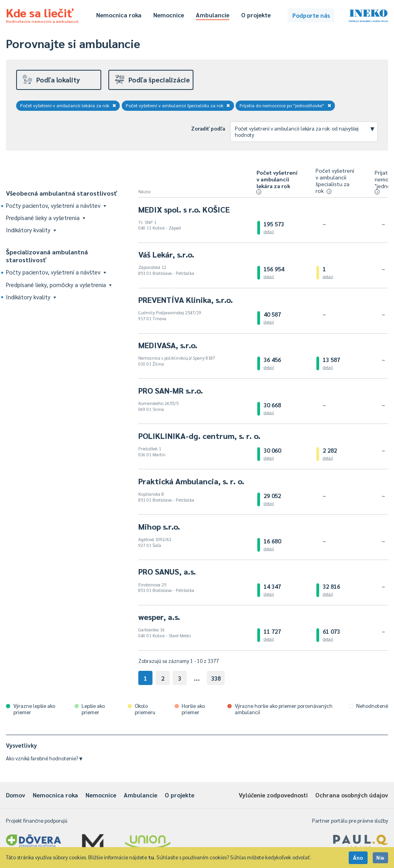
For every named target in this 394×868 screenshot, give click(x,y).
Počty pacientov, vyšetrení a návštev (56, 205)
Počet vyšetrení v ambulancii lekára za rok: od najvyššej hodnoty (305, 131)
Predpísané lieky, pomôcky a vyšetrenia (59, 285)
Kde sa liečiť (42, 14)
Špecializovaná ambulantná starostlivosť (47, 256)
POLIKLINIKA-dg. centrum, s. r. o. (199, 436)
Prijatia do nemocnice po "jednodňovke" (285, 105)
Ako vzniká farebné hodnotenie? (44, 758)
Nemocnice (169, 15)
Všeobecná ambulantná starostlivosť (62, 193)
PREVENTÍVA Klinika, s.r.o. (186, 300)
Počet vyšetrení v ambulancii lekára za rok (68, 105)
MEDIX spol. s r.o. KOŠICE (184, 209)
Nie (380, 858)
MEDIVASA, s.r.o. (168, 345)
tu (151, 857)
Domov (16, 795)
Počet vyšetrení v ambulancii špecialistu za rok (178, 105)
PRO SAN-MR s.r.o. (171, 390)
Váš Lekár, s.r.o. (166, 254)
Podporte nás (311, 15)
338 (216, 678)
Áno (358, 858)
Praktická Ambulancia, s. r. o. (191, 481)
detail (269, 231)
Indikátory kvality (31, 230)
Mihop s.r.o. (159, 526)
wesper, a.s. (159, 617)
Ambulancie (213, 15)
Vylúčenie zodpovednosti (273, 795)
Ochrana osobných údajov (352, 795)
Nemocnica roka (119, 15)
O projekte (256, 15)
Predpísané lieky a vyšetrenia (46, 217)
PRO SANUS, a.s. (167, 571)
